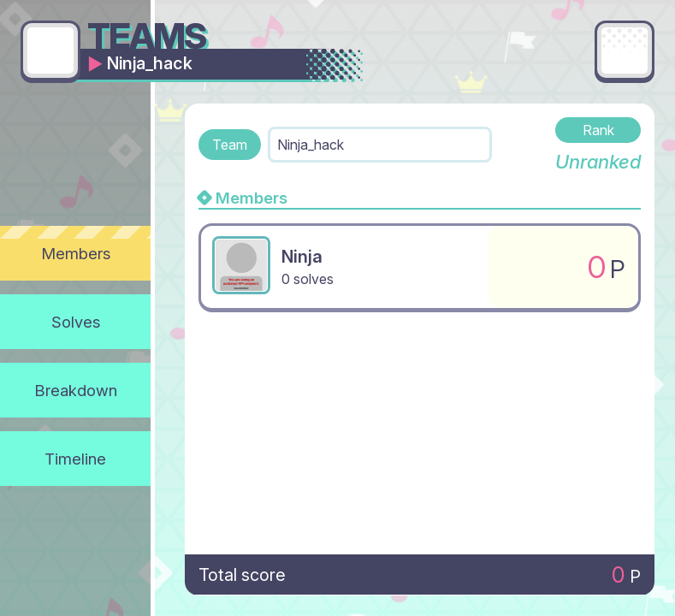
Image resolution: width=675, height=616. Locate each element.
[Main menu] (625, 50)
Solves (76, 322)
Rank (598, 130)
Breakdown (76, 390)
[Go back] (50, 50)
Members (76, 253)
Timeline (75, 459)
